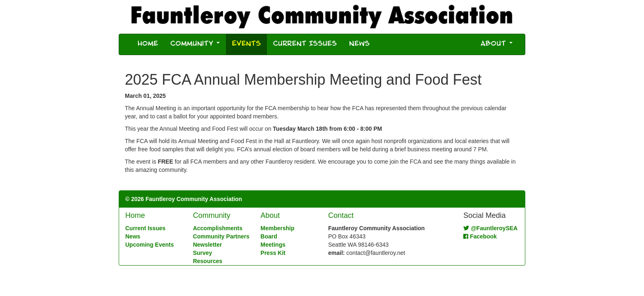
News (359, 44)
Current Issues (305, 44)
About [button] (497, 44)
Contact (341, 215)
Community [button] (195, 44)
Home (148, 44)
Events (250, 44)
